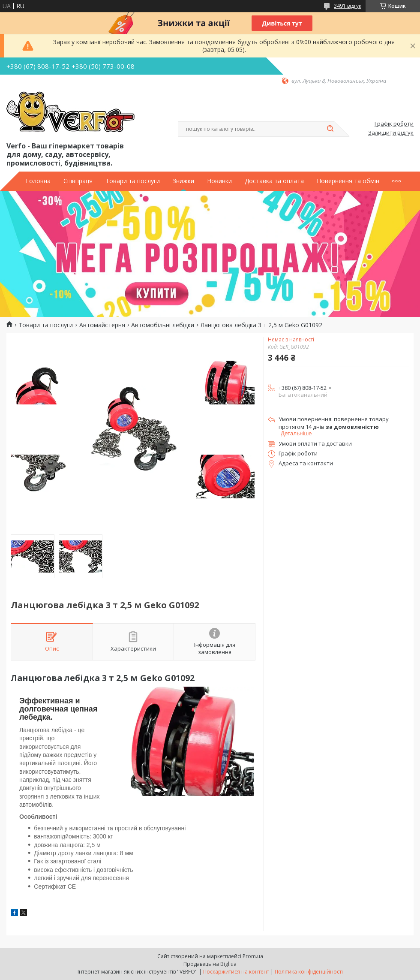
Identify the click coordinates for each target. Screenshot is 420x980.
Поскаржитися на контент (236, 972)
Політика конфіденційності (309, 972)
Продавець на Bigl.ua (210, 964)
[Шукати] (330, 129)
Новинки (219, 181)
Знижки (183, 181)
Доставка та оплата (274, 181)
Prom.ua (253, 956)
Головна (38, 181)
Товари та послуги (133, 181)
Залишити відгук (391, 133)
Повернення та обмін (348, 181)
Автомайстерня (102, 325)
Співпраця (78, 181)
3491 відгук (348, 6)
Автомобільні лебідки (163, 325)
